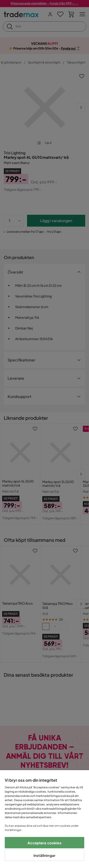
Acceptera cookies (44, 843)
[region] (44, 819)
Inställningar (44, 855)
